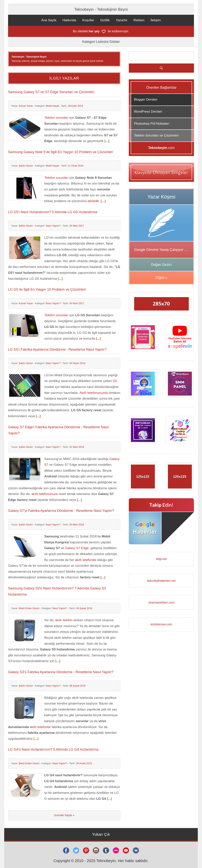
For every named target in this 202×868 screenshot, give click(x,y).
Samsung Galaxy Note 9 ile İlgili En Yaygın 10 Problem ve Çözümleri (61, 152)
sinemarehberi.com (161, 603)
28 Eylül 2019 (75, 106)
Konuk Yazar (26, 106)
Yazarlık (122, 20)
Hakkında (69, 20)
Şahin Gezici (26, 166)
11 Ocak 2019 (76, 166)
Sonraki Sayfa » (64, 815)
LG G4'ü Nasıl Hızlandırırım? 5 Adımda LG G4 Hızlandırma (53, 749)
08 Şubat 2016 (78, 686)
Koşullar (88, 20)
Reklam (139, 20)
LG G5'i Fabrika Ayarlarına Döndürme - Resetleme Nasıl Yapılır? (57, 349)
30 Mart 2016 (77, 525)
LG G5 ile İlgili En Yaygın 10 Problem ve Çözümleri (47, 289)
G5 (115, 381)
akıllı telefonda (86, 560)
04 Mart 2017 (77, 226)
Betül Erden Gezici (29, 608)
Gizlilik (105, 20)
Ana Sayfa (49, 20)
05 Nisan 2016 (77, 363)
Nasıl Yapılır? (53, 226)
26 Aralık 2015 (84, 763)
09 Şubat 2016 (84, 608)
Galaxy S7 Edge (77, 548)
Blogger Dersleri (146, 100)
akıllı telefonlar (40, 727)
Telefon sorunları (56, 118)
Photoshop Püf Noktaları (152, 124)
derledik (93, 201)
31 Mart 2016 (77, 447)
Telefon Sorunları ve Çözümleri (156, 135)
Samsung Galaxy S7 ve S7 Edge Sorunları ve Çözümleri (51, 92)
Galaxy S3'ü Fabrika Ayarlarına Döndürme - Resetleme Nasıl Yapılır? (61, 672)
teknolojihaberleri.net (161, 581)
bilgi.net (161, 559)
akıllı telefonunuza (45, 494)
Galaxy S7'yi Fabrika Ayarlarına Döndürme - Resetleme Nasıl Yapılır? (61, 511)
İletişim (156, 20)
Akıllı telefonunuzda (94, 393)
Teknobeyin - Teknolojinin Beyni (101, 9)
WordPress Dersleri (148, 112)
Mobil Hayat (52, 106)
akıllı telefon (64, 620)
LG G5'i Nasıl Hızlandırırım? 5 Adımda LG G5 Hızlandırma (53, 212)
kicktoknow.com (161, 624)
